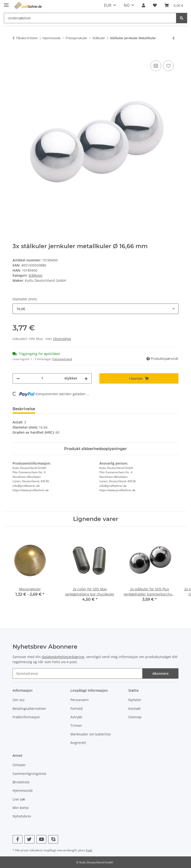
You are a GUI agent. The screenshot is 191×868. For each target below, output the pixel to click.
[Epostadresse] (78, 673)
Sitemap (135, 717)
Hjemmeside (23, 790)
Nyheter (135, 700)
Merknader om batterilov (91, 734)
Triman (76, 725)
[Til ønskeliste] (168, 66)
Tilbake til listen (27, 38)
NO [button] (127, 5)
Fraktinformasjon (26, 717)
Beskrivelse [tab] (24, 409)
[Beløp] (42, 378)
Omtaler (19, 765)
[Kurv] (174, 5)
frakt (89, 850)
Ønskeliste (21, 782)
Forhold (77, 708)
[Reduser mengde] (18, 378)
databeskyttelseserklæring (63, 657)
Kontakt (134, 708)
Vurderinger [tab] (55, 409)
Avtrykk (76, 717)
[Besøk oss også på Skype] (53, 839)
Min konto (21, 808)
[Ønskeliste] (155, 5)
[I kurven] (16, 54)
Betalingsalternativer (29, 708)
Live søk (19, 799)
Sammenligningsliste (29, 774)
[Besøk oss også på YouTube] (41, 839)
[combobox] (95, 309)
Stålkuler (36, 275)
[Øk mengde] (86, 378)
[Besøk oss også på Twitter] (29, 839)
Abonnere (160, 673)
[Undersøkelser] (90, 18)
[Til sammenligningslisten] (156, 66)
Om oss (19, 700)
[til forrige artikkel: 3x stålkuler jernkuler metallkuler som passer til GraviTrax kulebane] (174, 38)
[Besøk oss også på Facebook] (17, 839)
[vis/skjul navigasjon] (6, 3)
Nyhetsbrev (22, 816)
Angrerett (78, 743)
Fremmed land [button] (62, 359)
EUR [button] (108, 5)
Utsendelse (62, 339)
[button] (143, 5)
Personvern (80, 700)
